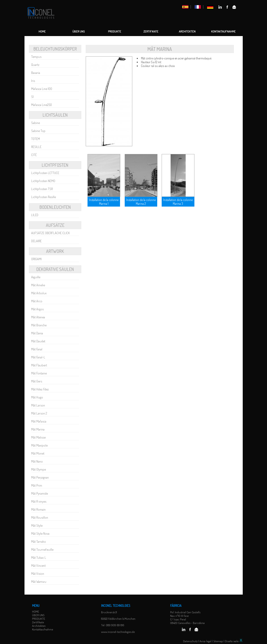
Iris (33, 81)
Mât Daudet (38, 341)
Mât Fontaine (39, 373)
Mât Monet (38, 453)
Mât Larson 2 (39, 413)
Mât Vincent (38, 565)
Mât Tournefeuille (42, 549)
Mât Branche (39, 325)
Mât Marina (38, 429)
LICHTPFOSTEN (55, 165)
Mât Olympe (39, 469)
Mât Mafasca (39, 421)
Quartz (35, 65)
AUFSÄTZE (55, 225)
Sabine (36, 123)
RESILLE (36, 147)
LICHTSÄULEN (55, 115)
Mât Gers (37, 381)
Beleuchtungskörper (55, 49)
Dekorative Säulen (55, 269)
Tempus (36, 57)
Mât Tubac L (39, 557)
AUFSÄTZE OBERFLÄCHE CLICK (50, 233)
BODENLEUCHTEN (55, 207)
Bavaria (36, 73)
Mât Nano (37, 461)
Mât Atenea (38, 317)
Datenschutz (190, 641)
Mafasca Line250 (42, 105)
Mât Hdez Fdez (40, 389)
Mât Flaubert (39, 365)
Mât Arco (37, 301)
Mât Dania (37, 333)
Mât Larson (38, 405)
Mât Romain (38, 509)
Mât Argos (37, 309)
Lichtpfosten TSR (42, 189)
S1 (32, 97)
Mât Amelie (38, 285)
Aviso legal (205, 641)
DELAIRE (36, 241)
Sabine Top (38, 131)
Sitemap (218, 641)
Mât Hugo (37, 397)
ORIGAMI (36, 259)
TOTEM (36, 139)
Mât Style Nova (40, 533)
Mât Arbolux (39, 293)
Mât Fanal (37, 349)
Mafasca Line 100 (42, 89)
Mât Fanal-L (38, 357)
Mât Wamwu (39, 581)
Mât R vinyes (39, 501)
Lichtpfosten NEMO (43, 181)
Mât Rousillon (40, 517)
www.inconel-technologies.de (118, 632)
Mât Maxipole (39, 445)
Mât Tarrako (39, 541)
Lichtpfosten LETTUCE (45, 173)
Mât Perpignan (40, 477)
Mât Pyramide (40, 493)
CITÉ (34, 155)
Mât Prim (37, 485)
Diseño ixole (234, 641)
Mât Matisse (38, 437)
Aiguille (36, 277)
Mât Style (37, 525)
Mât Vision (38, 573)
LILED (35, 215)
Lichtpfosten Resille (44, 197)
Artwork (55, 251)
